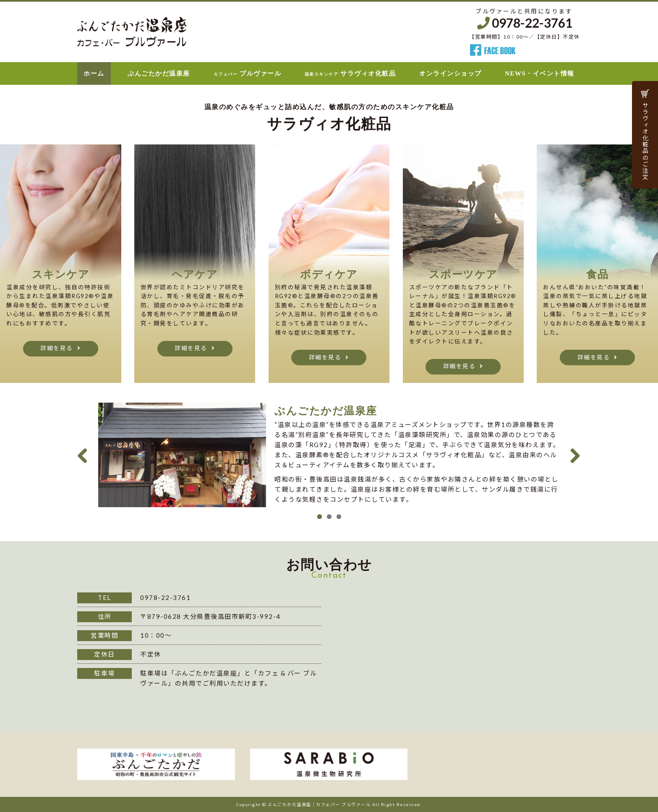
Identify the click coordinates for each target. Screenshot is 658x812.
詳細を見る (57, 348)
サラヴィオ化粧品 (350, 73)
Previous (86, 453)
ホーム (94, 73)
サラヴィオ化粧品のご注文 (645, 141)
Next (572, 453)
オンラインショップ (450, 73)
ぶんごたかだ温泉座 (159, 73)
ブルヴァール (248, 73)
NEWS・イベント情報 (540, 73)
